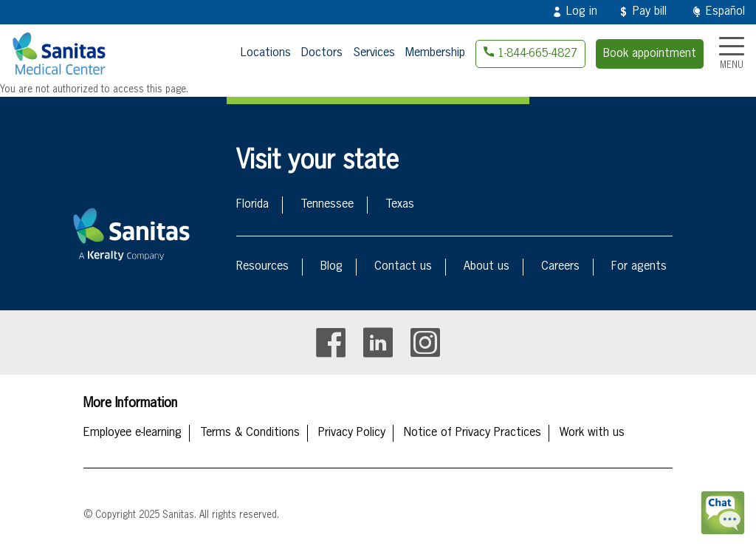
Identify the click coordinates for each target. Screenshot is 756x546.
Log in (582, 12)
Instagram (425, 342)
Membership (435, 53)
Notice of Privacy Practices (472, 433)
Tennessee (327, 205)
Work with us (592, 433)
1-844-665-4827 (537, 54)
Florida (252, 205)
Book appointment (650, 54)
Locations (266, 53)
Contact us (403, 267)
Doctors (322, 53)
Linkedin (378, 342)
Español (725, 12)
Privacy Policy (352, 433)
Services (374, 53)
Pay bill (650, 12)
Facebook (331, 342)
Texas (400, 205)
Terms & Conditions (250, 433)
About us (487, 267)
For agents (639, 267)
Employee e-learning (133, 433)
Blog (331, 267)
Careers (560, 267)
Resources (262, 267)
